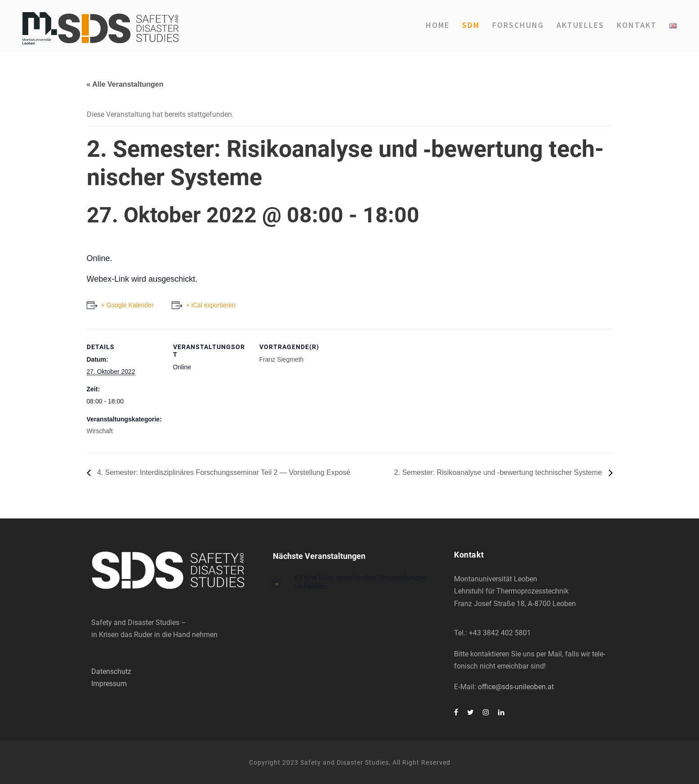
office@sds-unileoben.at (516, 687)
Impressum (109, 684)
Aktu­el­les (580, 25)
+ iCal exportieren (211, 305)
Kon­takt (637, 25)
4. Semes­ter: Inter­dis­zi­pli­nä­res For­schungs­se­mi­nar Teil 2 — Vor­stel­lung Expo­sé (223, 472)
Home (438, 25)
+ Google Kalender (127, 305)
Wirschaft (100, 431)
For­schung (518, 25)
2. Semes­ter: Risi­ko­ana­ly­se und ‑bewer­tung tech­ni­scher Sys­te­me (499, 472)
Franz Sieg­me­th (282, 359)
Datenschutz (111, 671)
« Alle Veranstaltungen (125, 84)
